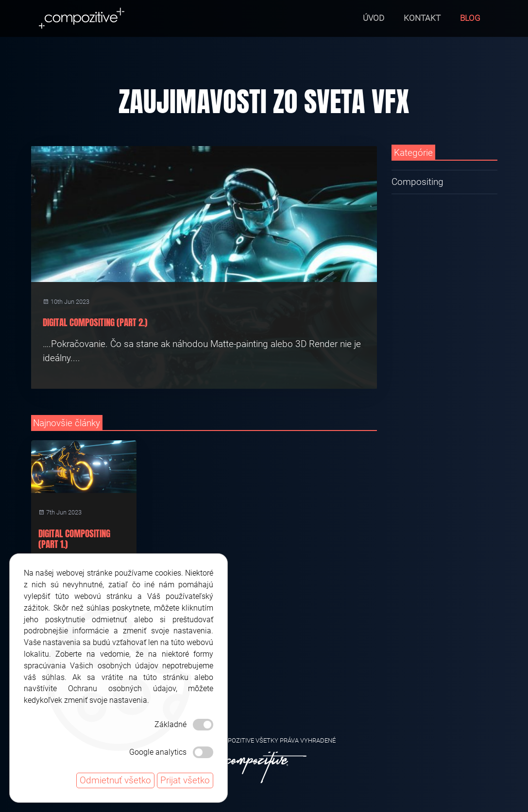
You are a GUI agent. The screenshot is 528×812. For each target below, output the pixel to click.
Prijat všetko (185, 780)
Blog (470, 18)
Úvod (374, 18)
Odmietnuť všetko (115, 780)
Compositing (417, 182)
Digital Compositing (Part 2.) (95, 322)
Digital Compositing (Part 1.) (74, 539)
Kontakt (422, 18)
